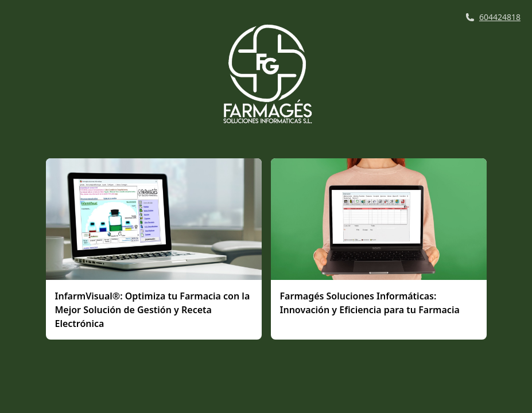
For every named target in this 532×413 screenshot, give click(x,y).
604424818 (500, 17)
